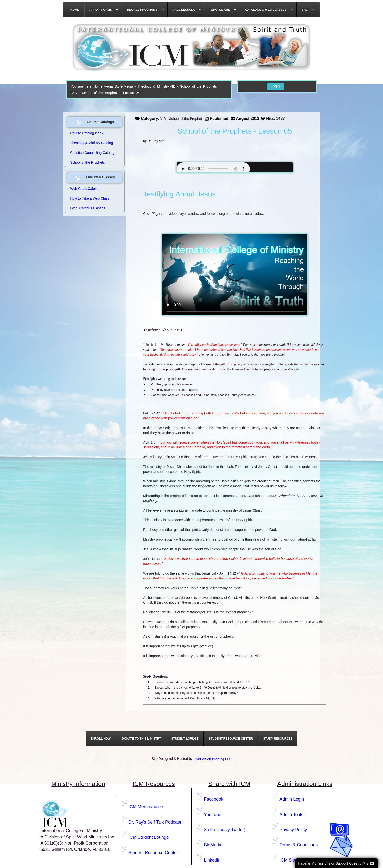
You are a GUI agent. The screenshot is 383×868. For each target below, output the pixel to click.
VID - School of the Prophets (193, 86)
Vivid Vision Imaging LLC (212, 759)
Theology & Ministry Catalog (91, 143)
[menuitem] (75, 10)
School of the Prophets (87, 162)
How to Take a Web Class (90, 198)
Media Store (113, 86)
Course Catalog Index (87, 133)
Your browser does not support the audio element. (213, 169)
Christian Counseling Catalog (92, 153)
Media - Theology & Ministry (146, 86)
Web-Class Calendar (86, 189)
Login (275, 86)
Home (98, 86)
